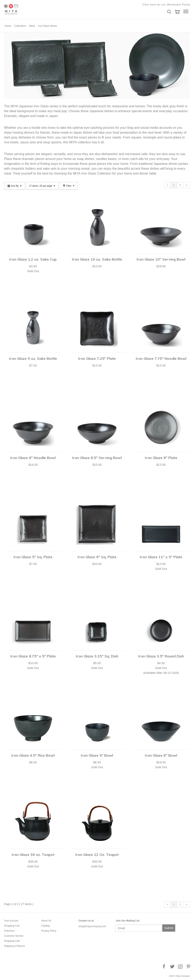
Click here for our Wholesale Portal (166, 5)
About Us (46, 921)
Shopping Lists (12, 941)
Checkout (9, 931)
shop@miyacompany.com (92, 926)
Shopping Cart (12, 926)
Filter (69, 186)
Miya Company (24, 9)
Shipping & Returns (14, 946)
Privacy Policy (49, 931)
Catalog (45, 926)
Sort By (14, 186)
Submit (169, 928)
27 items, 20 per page (42, 186)
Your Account (11, 921)
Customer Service (14, 936)
